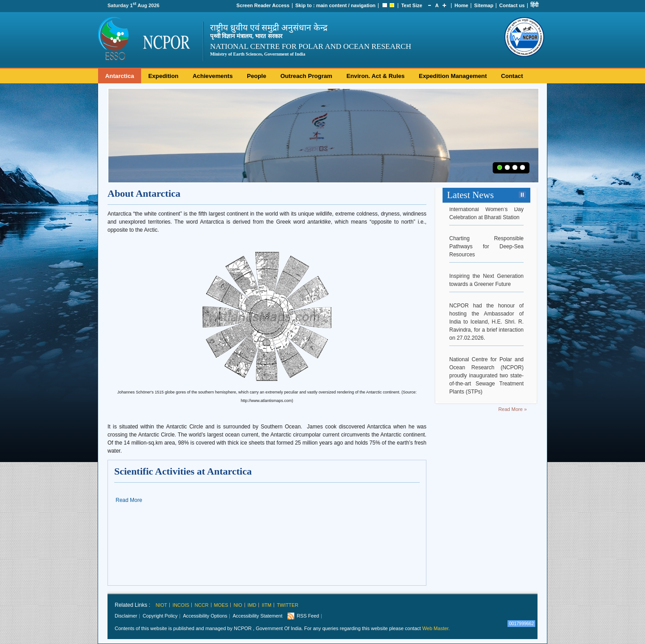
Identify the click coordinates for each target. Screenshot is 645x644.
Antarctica (120, 76)
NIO (238, 605)
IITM (267, 605)
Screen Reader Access (263, 5)
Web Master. (436, 628)
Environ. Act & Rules (375, 76)
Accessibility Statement (257, 616)
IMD (252, 605)
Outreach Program (306, 76)
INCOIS (181, 605)
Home (462, 5)
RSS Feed (308, 616)
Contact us (512, 5)
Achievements (213, 76)
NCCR (201, 605)
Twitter (288, 605)
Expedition (163, 76)
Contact (512, 76)
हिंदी (534, 5)
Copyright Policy (160, 616)
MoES (221, 605)
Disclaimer (126, 616)
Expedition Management (453, 76)
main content (331, 5)
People (256, 76)
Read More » (512, 409)
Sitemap (484, 5)
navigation (363, 5)
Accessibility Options (205, 616)
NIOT (161, 605)
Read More (129, 500)
